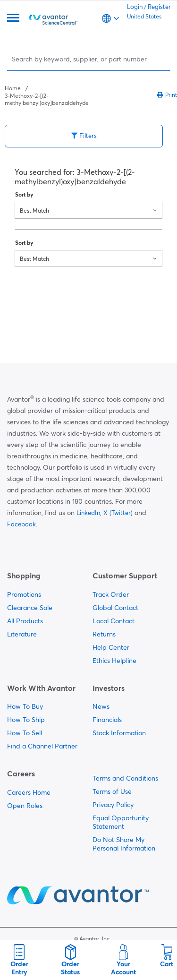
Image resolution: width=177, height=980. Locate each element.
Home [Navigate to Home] (13, 88)
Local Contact (114, 621)
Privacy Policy (113, 805)
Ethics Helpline (114, 661)
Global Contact (115, 608)
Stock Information (119, 733)
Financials (107, 720)
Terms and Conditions (125, 778)
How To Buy (25, 706)
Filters (84, 136)
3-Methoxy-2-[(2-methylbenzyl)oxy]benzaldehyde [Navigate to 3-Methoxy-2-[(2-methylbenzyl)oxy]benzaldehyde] (47, 99)
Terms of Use (112, 791)
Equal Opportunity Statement (121, 822)
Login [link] (135, 7)
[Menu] (13, 19)
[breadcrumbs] (47, 95)
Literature (22, 634)
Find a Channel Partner (42, 746)
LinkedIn (88, 513)
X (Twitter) (118, 513)
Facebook (21, 524)
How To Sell (25, 733)
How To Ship (26, 720)
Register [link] (159, 7)
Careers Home (29, 792)
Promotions (24, 594)
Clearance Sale (30, 608)
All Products (25, 621)
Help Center (111, 647)
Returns (104, 634)
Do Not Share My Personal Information (124, 844)
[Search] (89, 59)
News (101, 706)
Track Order (111, 594)
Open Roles (25, 806)
